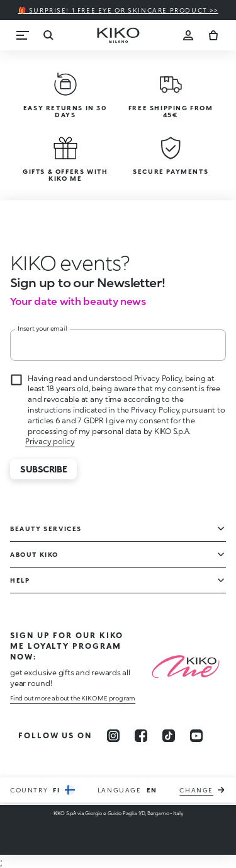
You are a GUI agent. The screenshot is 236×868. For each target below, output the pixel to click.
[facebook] (141, 736)
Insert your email (42, 328)
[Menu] (23, 35)
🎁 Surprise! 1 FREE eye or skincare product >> (118, 10)
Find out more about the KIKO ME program (73, 698)
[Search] (48, 35)
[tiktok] (169, 736)
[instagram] (113, 736)
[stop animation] (70, 263)
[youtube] (196, 736)
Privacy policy (50, 441)
